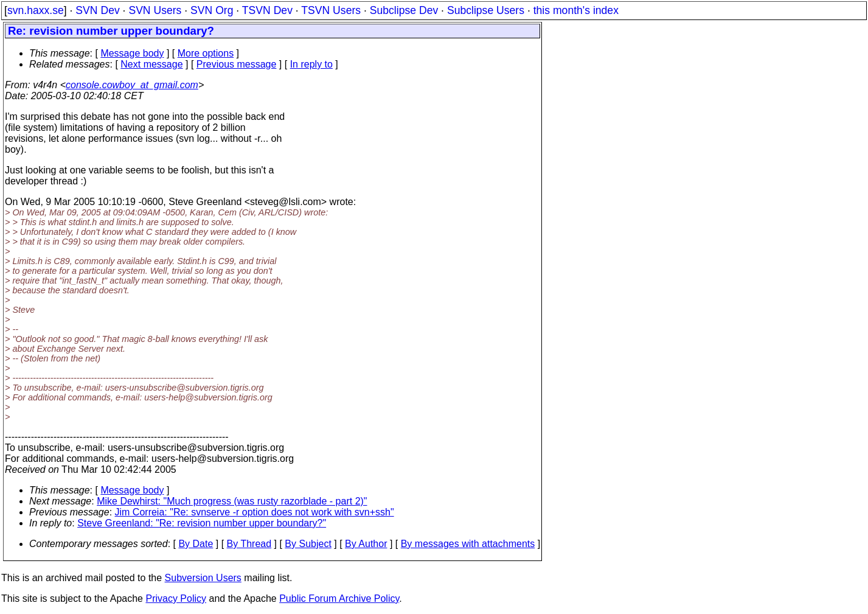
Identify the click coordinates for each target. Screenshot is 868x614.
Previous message (237, 64)
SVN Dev (97, 10)
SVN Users (155, 10)
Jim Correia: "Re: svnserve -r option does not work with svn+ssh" (255, 512)
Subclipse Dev (404, 10)
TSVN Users (331, 10)
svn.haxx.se (36, 10)
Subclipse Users (486, 10)
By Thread (249, 544)
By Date (196, 544)
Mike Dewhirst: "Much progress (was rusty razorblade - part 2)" (232, 501)
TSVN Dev (267, 10)
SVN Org (212, 10)
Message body (132, 53)
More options (206, 53)
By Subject (308, 544)
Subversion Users (203, 578)
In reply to (311, 64)
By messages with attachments (468, 544)
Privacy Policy (176, 598)
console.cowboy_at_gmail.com (132, 85)
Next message (151, 64)
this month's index (576, 10)
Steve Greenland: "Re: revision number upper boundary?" (202, 523)
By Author (366, 544)
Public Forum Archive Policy (339, 598)
